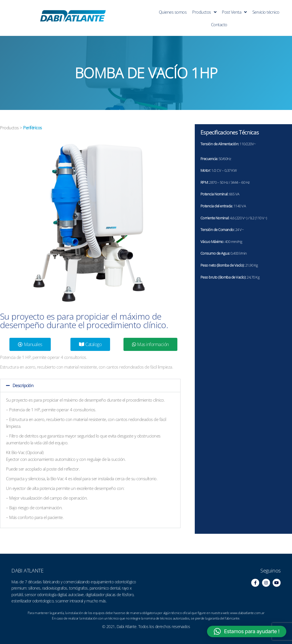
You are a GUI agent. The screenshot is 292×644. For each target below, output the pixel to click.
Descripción (23, 385)
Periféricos (33, 128)
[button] (90, 386)
